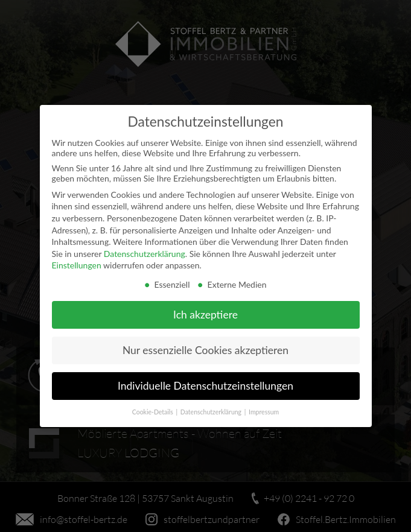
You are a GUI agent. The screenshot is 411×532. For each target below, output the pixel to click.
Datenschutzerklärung (145, 254)
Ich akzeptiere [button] (205, 315)
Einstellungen (77, 265)
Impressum (264, 412)
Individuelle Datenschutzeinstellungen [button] (205, 386)
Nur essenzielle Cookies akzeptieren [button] (205, 350)
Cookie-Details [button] (154, 412)
